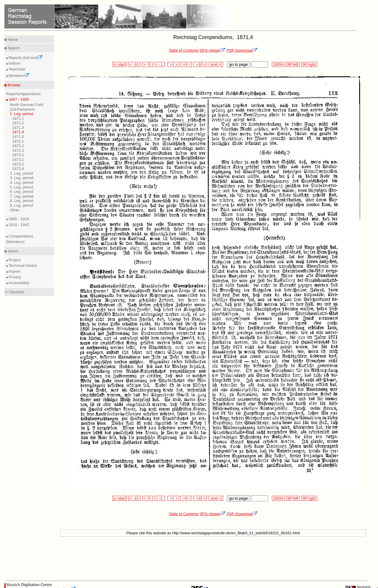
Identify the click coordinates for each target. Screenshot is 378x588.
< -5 (148, 64)
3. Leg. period (22, 178)
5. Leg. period (22, 187)
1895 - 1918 (18, 219)
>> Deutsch (14, 292)
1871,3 (18, 128)
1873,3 (18, 164)
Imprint (14, 271)
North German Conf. (27, 105)
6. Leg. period (22, 192)
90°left (293, 64)
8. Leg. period (22, 201)
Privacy (14, 277)
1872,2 (18, 146)
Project (14, 260)
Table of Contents (184, 50)
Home (12, 39)
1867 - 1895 (18, 99)
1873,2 (18, 160)
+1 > (173, 64)
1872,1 (18, 141)
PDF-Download (242, 50)
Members (19, 76)
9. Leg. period (22, 205)
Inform (12, 251)
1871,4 (18, 132)
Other (15, 210)
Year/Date (17, 69)
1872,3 (18, 150)
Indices (14, 63)
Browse (13, 85)
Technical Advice (22, 266)
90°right (309, 64)
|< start (119, 64)
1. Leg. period (22, 114)
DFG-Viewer (213, 50)
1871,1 (18, 118)
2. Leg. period (22, 173)
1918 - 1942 (18, 225)
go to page (239, 64)
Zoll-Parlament (22, 109)
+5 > (186, 64)
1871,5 (18, 137)
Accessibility (19, 283)
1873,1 (18, 155)
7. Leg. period (22, 196)
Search (13, 48)
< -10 (135, 64)
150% (278, 64)
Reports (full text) (25, 58)
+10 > (200, 64)
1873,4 (18, 169)
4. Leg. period (22, 182)
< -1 (160, 64)
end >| (216, 64)
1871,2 (18, 123)
